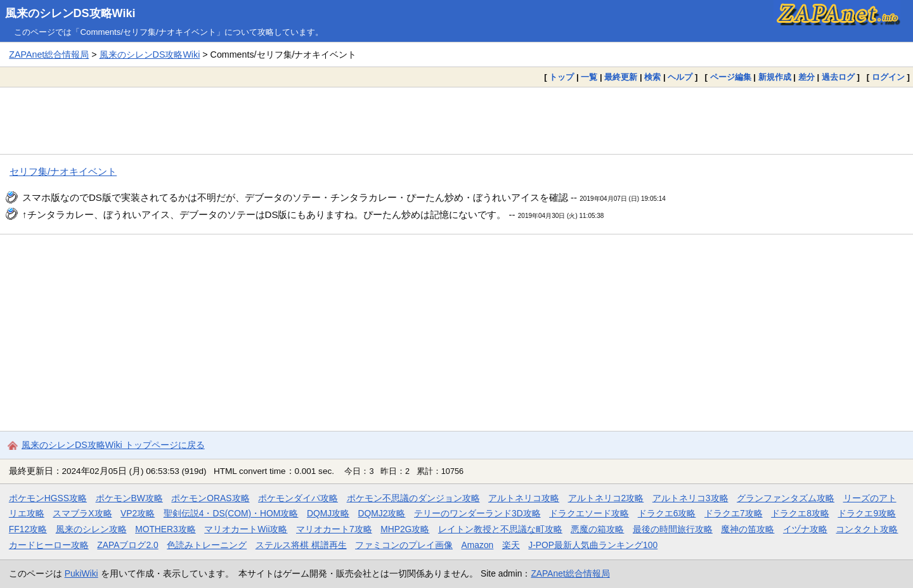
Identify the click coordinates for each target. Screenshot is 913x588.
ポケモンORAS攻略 (210, 498)
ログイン (888, 77)
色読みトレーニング (207, 545)
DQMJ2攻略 (382, 513)
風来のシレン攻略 (91, 529)
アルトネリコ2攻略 (606, 498)
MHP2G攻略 (405, 529)
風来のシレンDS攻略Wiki (70, 13)
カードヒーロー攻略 (49, 545)
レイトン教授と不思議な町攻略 (500, 529)
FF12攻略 (28, 529)
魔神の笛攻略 (748, 529)
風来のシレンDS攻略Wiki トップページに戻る (113, 445)
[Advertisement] (456, 120)
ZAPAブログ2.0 (127, 545)
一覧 (589, 77)
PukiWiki (81, 573)
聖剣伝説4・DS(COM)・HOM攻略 (231, 513)
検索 (652, 77)
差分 (806, 77)
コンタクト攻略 (867, 529)
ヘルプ (680, 77)
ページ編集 (731, 77)
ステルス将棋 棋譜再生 (301, 545)
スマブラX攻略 (82, 513)
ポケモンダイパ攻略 (298, 498)
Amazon (478, 545)
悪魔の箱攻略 (597, 529)
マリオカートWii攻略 (246, 529)
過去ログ (838, 77)
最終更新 (621, 77)
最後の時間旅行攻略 (673, 529)
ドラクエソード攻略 (589, 513)
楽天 (511, 545)
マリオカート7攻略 (334, 529)
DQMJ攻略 (328, 513)
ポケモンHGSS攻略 (48, 498)
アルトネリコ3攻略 (690, 498)
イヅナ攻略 (805, 529)
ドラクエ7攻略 (734, 513)
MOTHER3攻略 (165, 529)
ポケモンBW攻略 (129, 498)
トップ (561, 77)
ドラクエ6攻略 (667, 513)
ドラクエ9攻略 (867, 513)
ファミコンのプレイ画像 (404, 545)
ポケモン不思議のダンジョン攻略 (413, 498)
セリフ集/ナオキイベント (63, 171)
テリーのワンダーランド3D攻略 (477, 513)
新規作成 (775, 77)
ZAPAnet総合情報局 (49, 54)
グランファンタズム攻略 (786, 498)
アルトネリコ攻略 (524, 498)
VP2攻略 (138, 513)
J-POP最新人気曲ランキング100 (593, 545)
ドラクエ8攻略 (800, 513)
